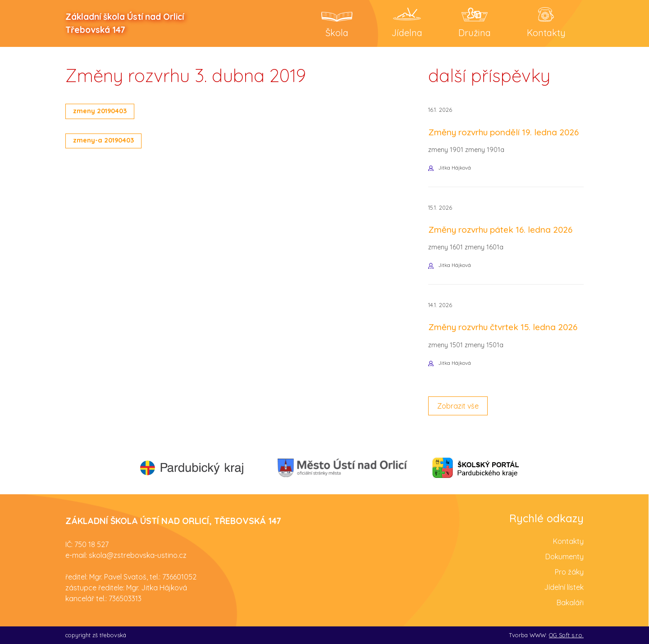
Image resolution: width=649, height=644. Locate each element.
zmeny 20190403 (100, 111)
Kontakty (568, 541)
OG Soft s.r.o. (566, 635)
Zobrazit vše (458, 406)
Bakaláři (570, 603)
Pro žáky (569, 572)
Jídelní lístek (564, 587)
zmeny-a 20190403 (103, 140)
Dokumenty (564, 557)
